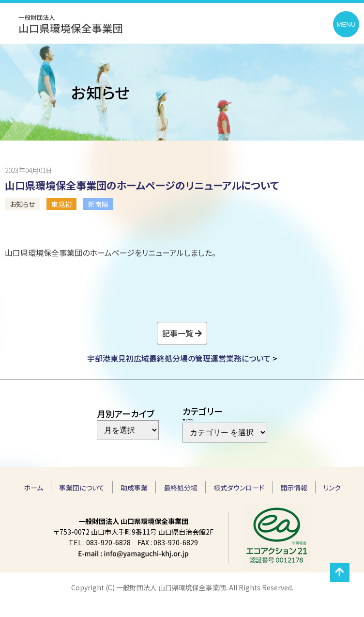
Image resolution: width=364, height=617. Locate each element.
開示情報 (294, 488)
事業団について (82, 488)
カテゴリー (189, 420)
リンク (332, 488)
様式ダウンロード (239, 488)
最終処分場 (181, 488)
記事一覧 (178, 333)
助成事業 (134, 488)
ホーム (33, 488)
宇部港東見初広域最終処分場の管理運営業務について (179, 358)
